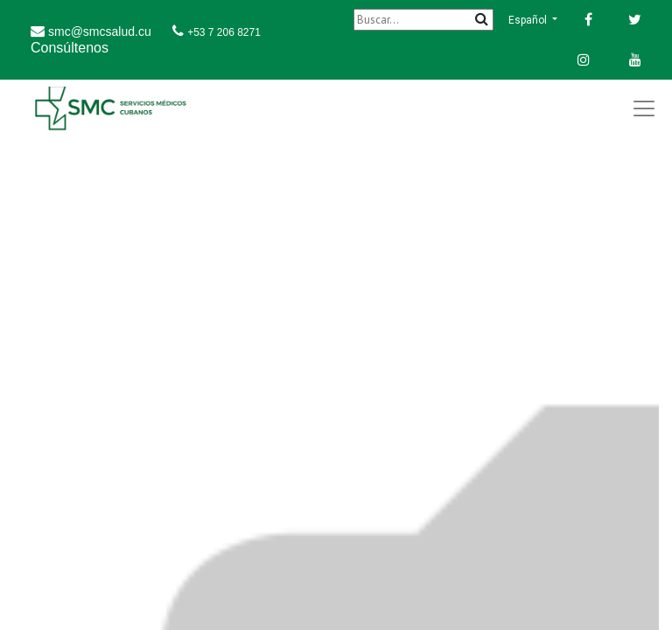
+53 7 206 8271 (224, 32)
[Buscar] (423, 20)
